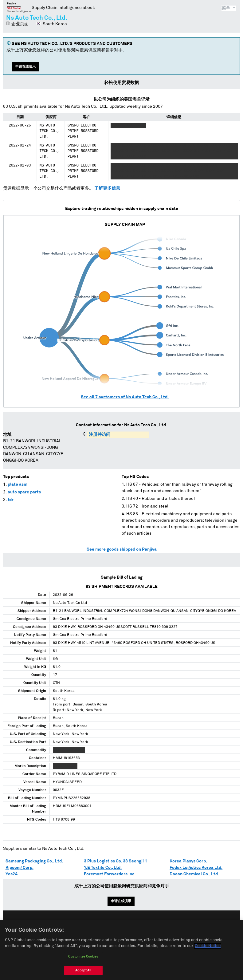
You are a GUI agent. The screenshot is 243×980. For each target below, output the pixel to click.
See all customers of (125, 397)
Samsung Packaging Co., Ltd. (34, 861)
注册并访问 (100, 435)
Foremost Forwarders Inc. (110, 874)
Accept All (83, 973)
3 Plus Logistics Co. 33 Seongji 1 (116, 861)
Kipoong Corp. (20, 868)
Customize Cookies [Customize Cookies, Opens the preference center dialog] (83, 959)
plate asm (18, 484)
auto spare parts (24, 492)
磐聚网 (19, 7)
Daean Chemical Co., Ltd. (194, 874)
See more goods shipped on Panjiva (122, 549)
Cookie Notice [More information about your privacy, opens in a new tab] (208, 949)
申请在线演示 (25, 67)
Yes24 (12, 874)
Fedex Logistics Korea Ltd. (196, 868)
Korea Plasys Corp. (188, 861)
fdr (11, 500)
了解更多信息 (107, 188)
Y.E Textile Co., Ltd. (103, 868)
